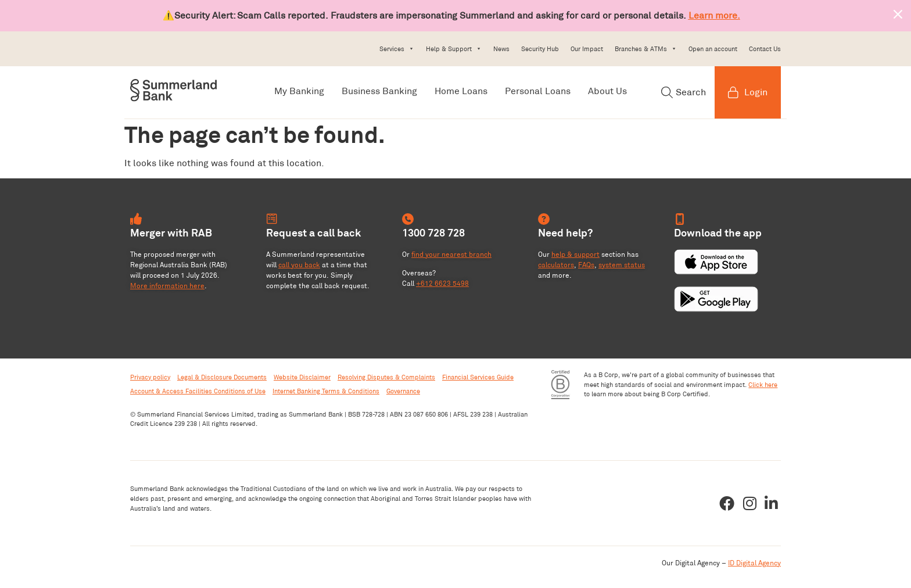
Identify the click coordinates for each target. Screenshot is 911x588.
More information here (167, 286)
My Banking (299, 91)
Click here (763, 385)
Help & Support (454, 49)
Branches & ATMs (646, 49)
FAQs (586, 265)
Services (397, 49)
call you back (299, 265)
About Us (607, 91)
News (501, 49)
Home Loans (461, 91)
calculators (556, 265)
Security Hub (540, 49)
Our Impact (587, 49)
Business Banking (379, 91)
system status (622, 265)
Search (684, 92)
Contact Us (765, 49)
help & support (575, 254)
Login (748, 92)
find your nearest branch (451, 254)
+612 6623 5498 (442, 283)
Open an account (713, 49)
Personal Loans (538, 91)
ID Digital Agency (754, 563)
